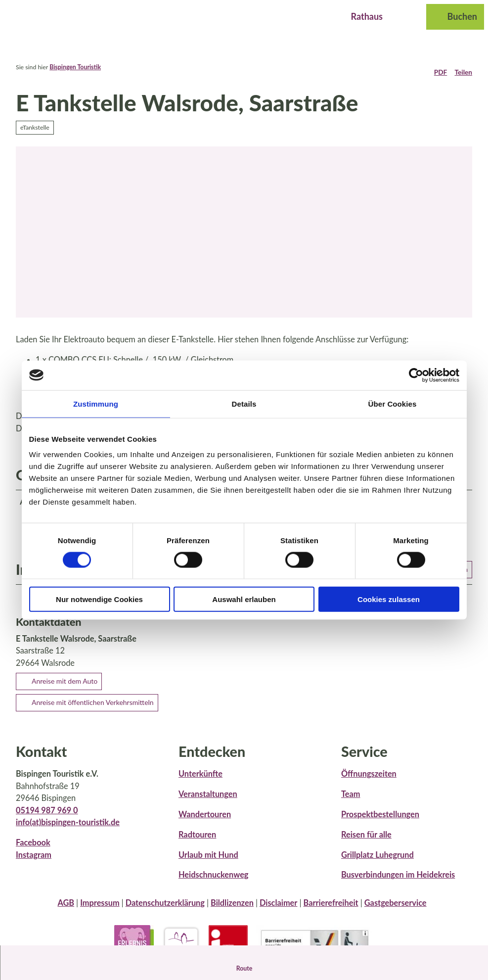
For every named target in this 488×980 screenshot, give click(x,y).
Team (351, 802)
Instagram (34, 862)
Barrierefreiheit (331, 910)
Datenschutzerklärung (165, 910)
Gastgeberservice (396, 910)
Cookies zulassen (389, 599)
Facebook (33, 850)
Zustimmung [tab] (96, 403)
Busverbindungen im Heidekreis (398, 882)
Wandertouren (205, 822)
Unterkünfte (200, 781)
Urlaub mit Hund (208, 862)
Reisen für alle (366, 842)
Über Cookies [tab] (393, 403)
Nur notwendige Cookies (99, 599)
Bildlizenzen (232, 910)
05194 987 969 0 (47, 817)
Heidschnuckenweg (213, 882)
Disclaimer (278, 910)
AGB (66, 910)
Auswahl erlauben (244, 599)
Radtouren (197, 842)
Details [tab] (244, 403)
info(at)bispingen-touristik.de (68, 830)
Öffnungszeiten (369, 781)
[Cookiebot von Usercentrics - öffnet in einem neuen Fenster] (416, 375)
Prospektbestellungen (380, 822)
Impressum (100, 910)
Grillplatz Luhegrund (377, 862)
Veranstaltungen (208, 802)
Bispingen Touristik (75, 67)
